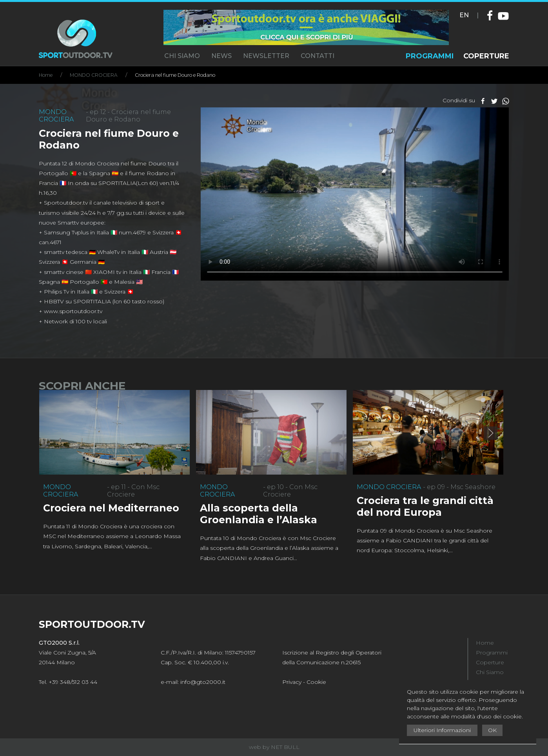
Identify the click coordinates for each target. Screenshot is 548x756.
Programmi (492, 653)
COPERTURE (486, 56)
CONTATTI (318, 56)
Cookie (316, 682)
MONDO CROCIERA (94, 75)
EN (464, 15)
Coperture (490, 662)
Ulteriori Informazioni (442, 730)
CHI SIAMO (182, 56)
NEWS (221, 56)
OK (492, 730)
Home (46, 75)
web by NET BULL (274, 747)
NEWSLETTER (266, 56)
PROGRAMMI (430, 56)
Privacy (292, 682)
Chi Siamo (490, 672)
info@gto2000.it (203, 682)
